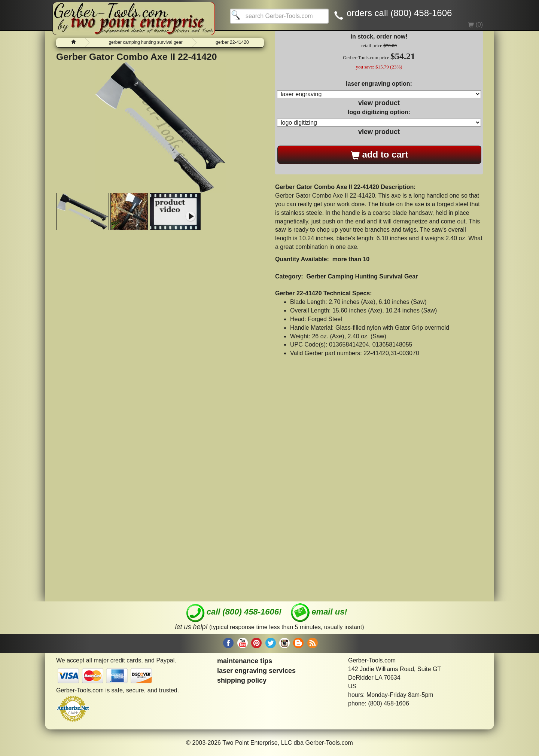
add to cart (379, 155)
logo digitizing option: (379, 112)
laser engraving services (256, 671)
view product (379, 103)
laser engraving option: (379, 84)
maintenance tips (245, 661)
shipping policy (242, 680)
